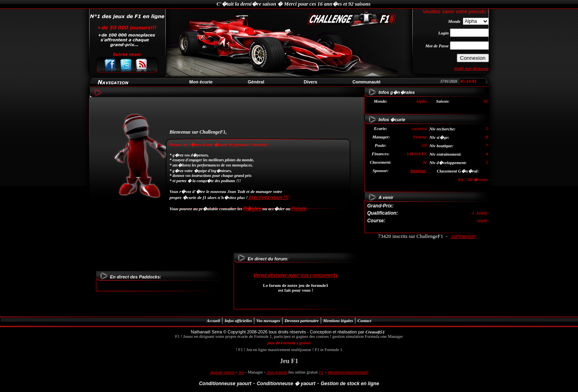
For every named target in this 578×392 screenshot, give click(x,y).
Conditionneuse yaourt (225, 384)
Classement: (381, 162)
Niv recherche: (443, 129)
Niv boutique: (442, 146)
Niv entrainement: (446, 154)
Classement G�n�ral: (458, 171)
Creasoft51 (375, 332)
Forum (299, 209)
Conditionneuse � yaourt (286, 384)
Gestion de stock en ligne (350, 384)
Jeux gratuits (277, 372)
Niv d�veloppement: (448, 163)
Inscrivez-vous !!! (268, 197)
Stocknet (418, 171)
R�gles (252, 209)
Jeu (241, 372)
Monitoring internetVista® (348, 372)
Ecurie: (381, 129)
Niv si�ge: (440, 137)
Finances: (381, 154)
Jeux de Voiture (222, 372)
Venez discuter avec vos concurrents (296, 275)
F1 (321, 372)
